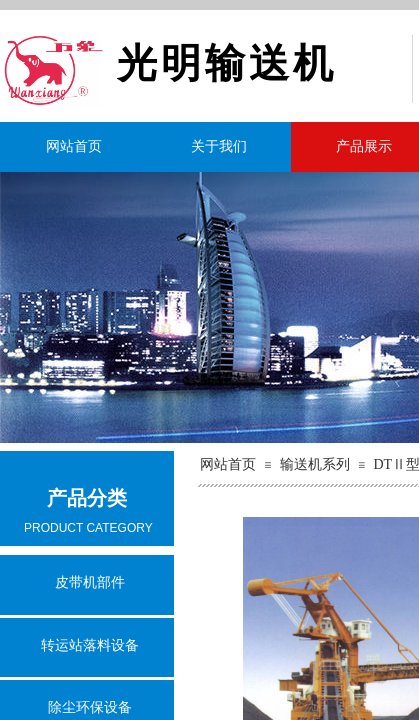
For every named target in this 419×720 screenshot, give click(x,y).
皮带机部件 (90, 582)
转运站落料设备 (90, 645)
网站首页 (74, 146)
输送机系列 (315, 464)
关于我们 (219, 146)
